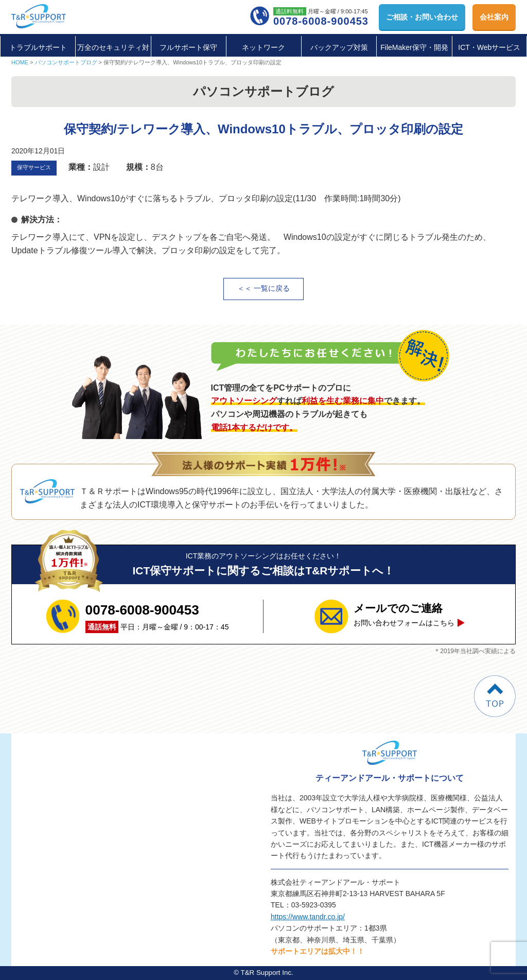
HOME (20, 62)
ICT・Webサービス (489, 47)
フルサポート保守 (188, 47)
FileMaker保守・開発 (414, 47)
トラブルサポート (38, 47)
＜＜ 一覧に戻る (263, 288)
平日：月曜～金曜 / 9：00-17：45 (157, 616)
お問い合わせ (422, 17)
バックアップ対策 (339, 47)
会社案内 (494, 17)
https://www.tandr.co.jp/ (308, 917)
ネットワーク (263, 47)
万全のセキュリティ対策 (113, 59)
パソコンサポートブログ (66, 62)
